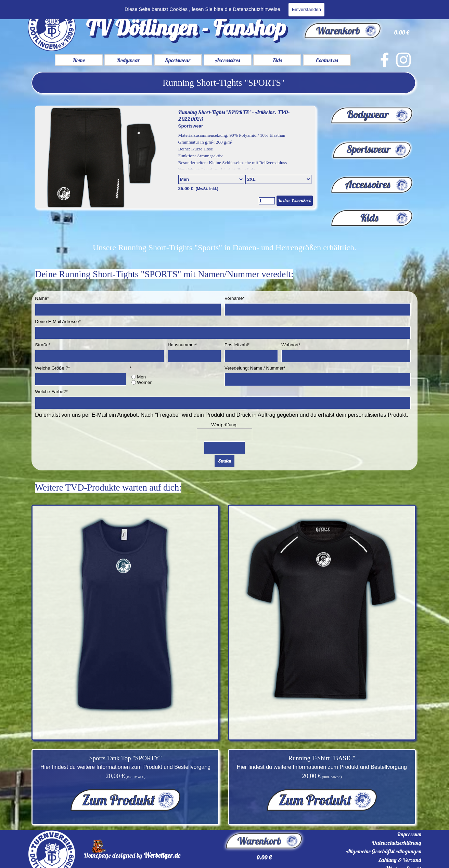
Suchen (408, 9)
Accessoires (227, 60)
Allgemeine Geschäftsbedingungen (384, 851)
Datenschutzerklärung (397, 843)
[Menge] (267, 201)
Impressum (409, 834)
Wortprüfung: (225, 425)
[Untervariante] (278, 179)
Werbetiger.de (162, 855)
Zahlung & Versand (400, 860)
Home (79, 60)
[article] (175, 157)
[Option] (211, 179)
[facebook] (385, 60)
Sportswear (178, 60)
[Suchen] (349, 9)
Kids (277, 60)
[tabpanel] (224, 83)
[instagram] (403, 60)
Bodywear (128, 60)
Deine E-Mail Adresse (58, 322)
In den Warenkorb (295, 200)
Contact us (327, 60)
